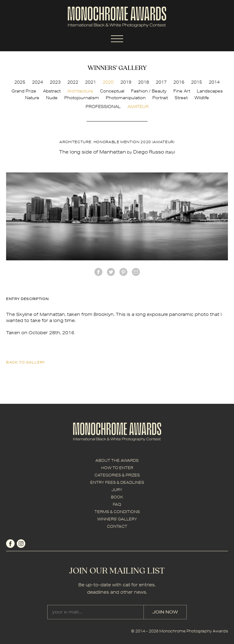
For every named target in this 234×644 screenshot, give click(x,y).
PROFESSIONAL (103, 107)
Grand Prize (24, 91)
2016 (179, 82)
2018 (144, 82)
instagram (21, 544)
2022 (73, 82)
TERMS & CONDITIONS (117, 512)
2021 (90, 82)
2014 (214, 82)
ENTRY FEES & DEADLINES (117, 482)
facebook (98, 272)
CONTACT (117, 526)
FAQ (117, 504)
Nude (52, 98)
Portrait (160, 98)
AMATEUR (138, 107)
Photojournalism (82, 98)
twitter (111, 272)
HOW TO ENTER (117, 468)
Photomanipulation (126, 98)
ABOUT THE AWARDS (117, 460)
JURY (117, 490)
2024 (37, 82)
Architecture (80, 91)
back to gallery (26, 362)
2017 (161, 82)
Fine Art (182, 91)
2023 (55, 82)
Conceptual (112, 91)
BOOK (117, 497)
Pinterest (123, 272)
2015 (197, 82)
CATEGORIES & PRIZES (117, 475)
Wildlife (202, 98)
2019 (126, 82)
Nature (32, 98)
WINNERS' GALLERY (117, 519)
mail (136, 272)
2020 (108, 82)
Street (181, 98)
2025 (20, 82)
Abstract (52, 91)
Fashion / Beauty (149, 91)
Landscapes (210, 91)
